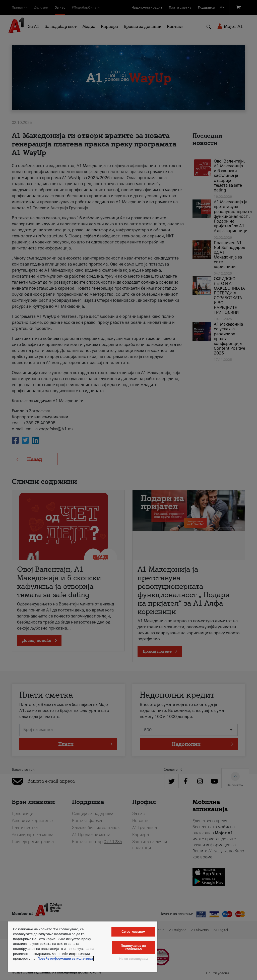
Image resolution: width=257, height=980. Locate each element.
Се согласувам (133, 932)
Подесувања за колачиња (133, 947)
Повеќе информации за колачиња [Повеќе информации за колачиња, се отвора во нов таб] (65, 959)
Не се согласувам (133, 959)
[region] (83, 947)
